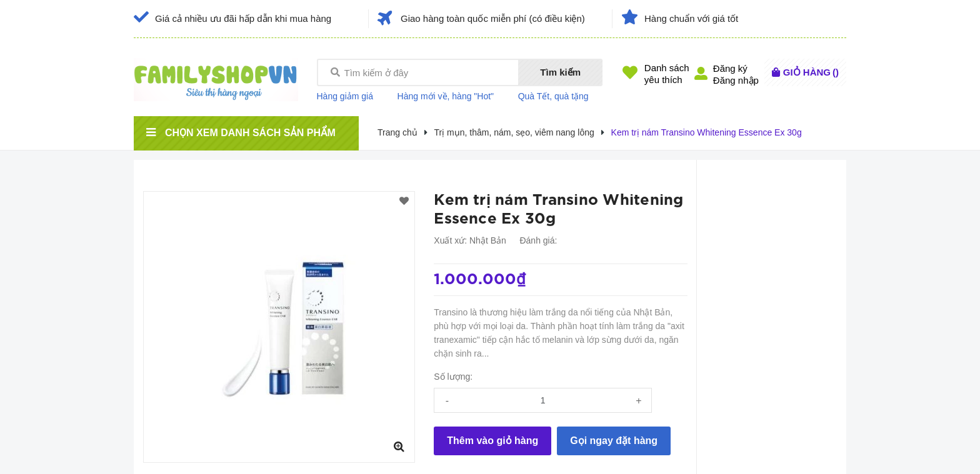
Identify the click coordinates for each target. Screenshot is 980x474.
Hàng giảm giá (345, 96)
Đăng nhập (736, 80)
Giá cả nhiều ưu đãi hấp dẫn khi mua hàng (243, 18)
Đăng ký (730, 68)
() (811, 72)
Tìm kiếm (560, 72)
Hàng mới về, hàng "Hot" (446, 96)
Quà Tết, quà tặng (553, 96)
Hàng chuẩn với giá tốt (691, 18)
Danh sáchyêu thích (667, 74)
